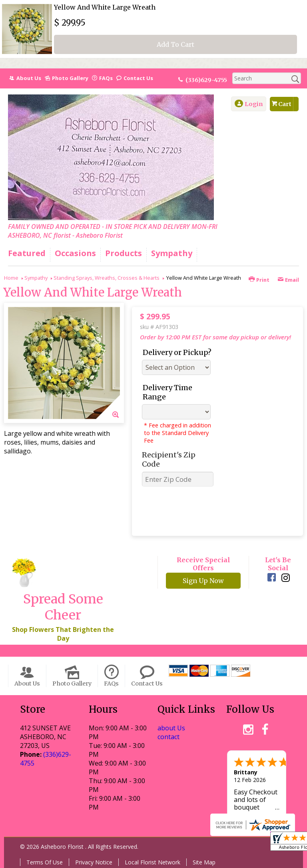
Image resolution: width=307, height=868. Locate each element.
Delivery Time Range (167, 392)
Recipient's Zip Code (169, 459)
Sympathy (36, 278)
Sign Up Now (203, 581)
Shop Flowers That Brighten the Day (63, 634)
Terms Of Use (45, 862)
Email (288, 280)
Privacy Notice (94, 862)
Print (259, 280)
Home (11, 278)
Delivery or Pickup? (177, 352)
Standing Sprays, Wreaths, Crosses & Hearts (107, 278)
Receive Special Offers (203, 564)
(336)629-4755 (206, 80)
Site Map (204, 862)
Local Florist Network (153, 862)
